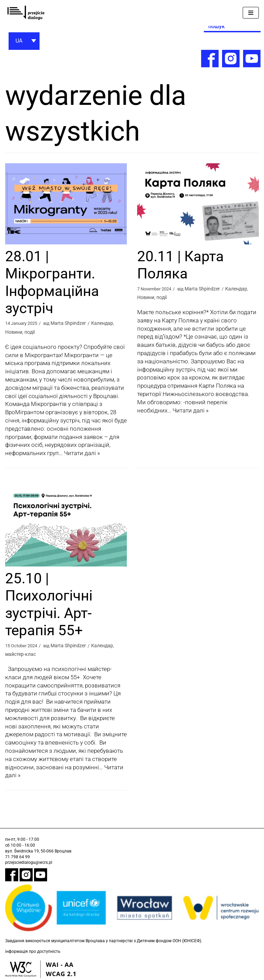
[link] (26, 13)
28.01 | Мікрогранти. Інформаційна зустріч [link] (52, 282)
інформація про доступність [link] (33, 952)
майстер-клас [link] (20, 654)
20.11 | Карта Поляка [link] (180, 265)
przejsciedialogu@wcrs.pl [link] (29, 863)
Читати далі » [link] (82, 453)
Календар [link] (108, 323)
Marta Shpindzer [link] (73, 323)
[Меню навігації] (251, 13)
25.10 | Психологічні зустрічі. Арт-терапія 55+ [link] (49, 605)
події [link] (30, 332)
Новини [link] (14, 332)
